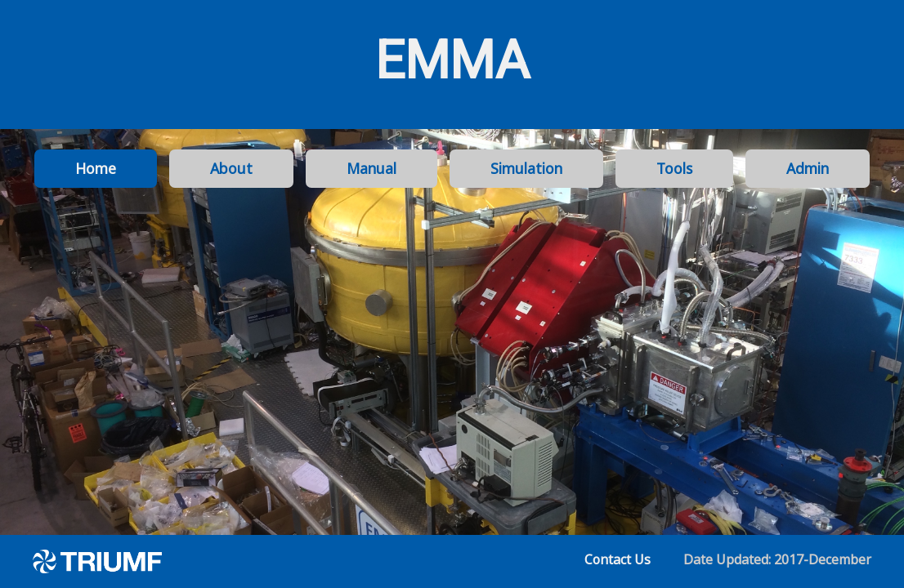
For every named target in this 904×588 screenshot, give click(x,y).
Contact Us (618, 559)
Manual (371, 168)
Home (96, 168)
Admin (808, 168)
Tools (674, 168)
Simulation (526, 168)
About (231, 168)
